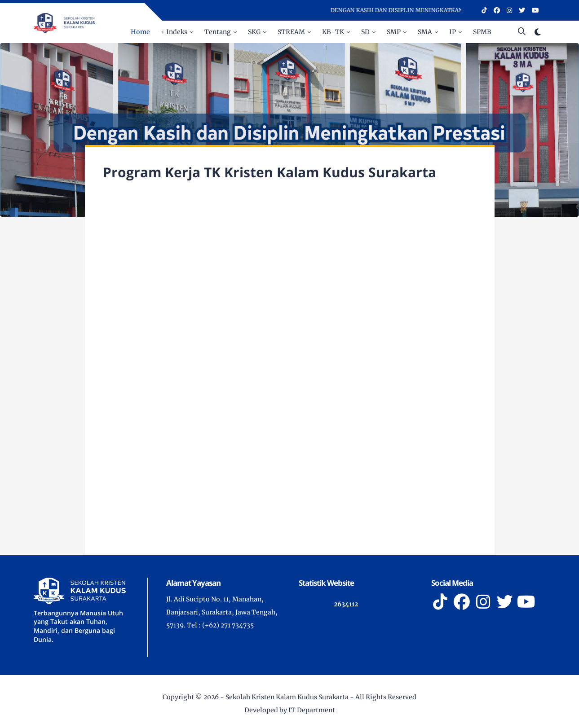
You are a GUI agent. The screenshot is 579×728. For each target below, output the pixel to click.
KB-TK (333, 32)
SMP (394, 32)
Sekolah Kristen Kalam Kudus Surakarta (287, 697)
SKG (254, 32)
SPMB (482, 32)
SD (365, 32)
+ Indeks (174, 32)
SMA (425, 32)
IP (453, 32)
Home (140, 32)
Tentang (218, 32)
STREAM (291, 32)
